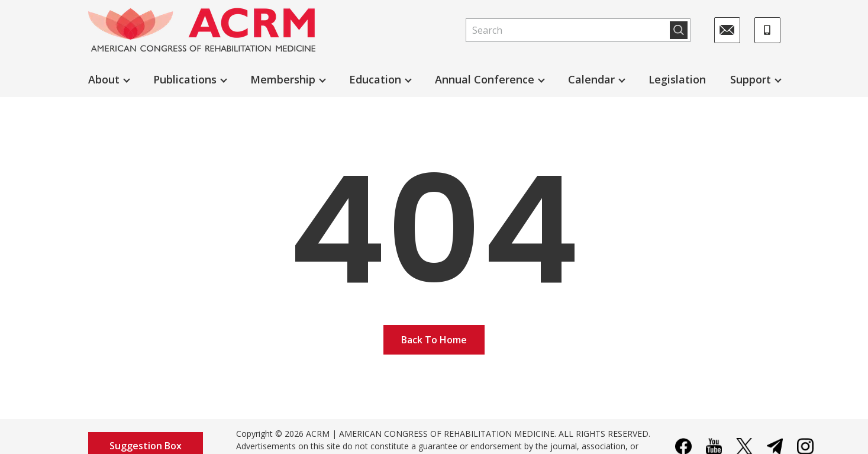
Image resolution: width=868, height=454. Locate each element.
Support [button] (751, 80)
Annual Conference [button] (485, 80)
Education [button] (375, 80)
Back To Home (434, 340)
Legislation (677, 80)
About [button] (104, 80)
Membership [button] (283, 80)
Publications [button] (185, 80)
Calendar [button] (591, 80)
